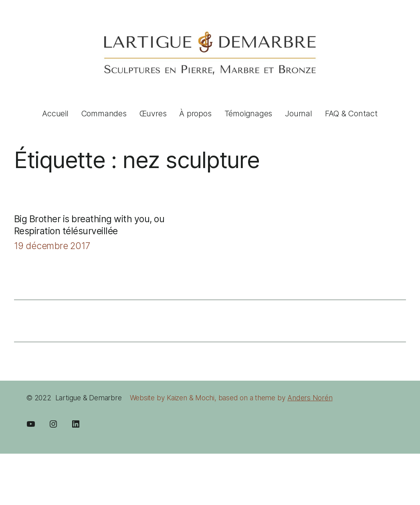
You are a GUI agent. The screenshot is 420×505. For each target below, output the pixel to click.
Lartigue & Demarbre (89, 398)
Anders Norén (310, 398)
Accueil (55, 114)
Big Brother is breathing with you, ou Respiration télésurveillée (89, 225)
